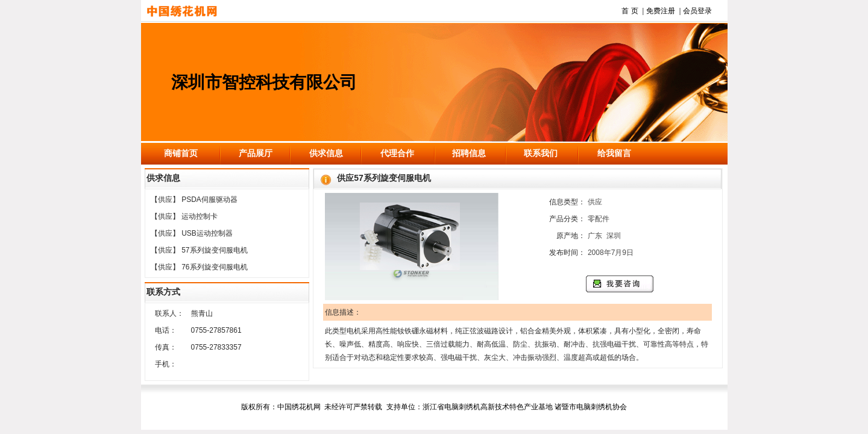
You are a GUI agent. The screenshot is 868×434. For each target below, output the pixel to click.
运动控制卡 (200, 216)
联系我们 (541, 153)
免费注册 (661, 11)
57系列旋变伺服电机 (214, 250)
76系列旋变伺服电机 (214, 267)
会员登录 (697, 11)
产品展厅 (256, 153)
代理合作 (397, 153)
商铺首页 (181, 153)
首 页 (630, 11)
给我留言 (614, 153)
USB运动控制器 (207, 233)
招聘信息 (469, 153)
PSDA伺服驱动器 (209, 200)
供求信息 (326, 153)
